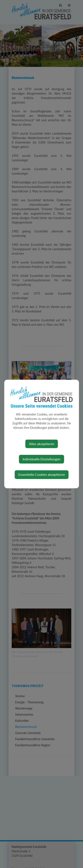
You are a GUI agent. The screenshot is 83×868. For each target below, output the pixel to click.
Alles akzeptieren (42, 444)
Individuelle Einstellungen (41, 459)
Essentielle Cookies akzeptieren (42, 474)
